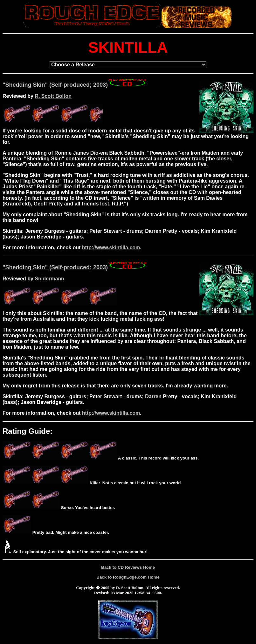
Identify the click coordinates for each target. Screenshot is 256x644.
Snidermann (49, 279)
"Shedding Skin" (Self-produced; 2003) (75, 85)
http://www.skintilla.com (111, 248)
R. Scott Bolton (53, 96)
